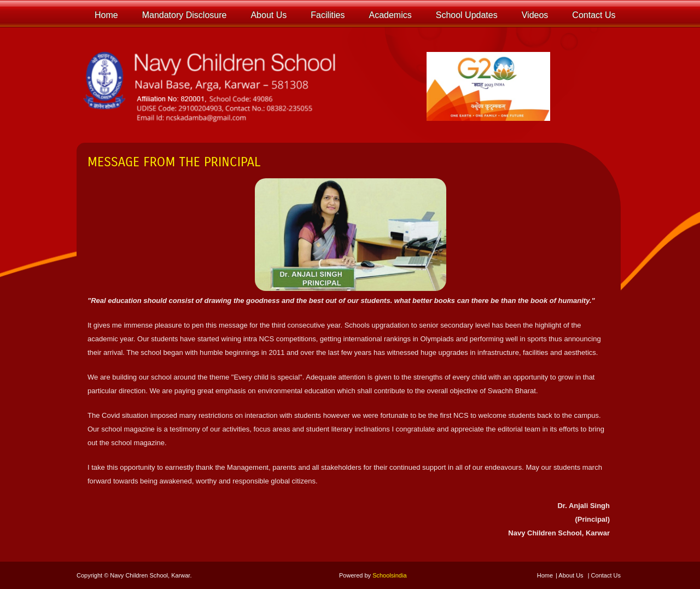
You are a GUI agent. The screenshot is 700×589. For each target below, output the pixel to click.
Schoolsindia (389, 575)
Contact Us (606, 575)
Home (545, 575)
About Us (571, 575)
